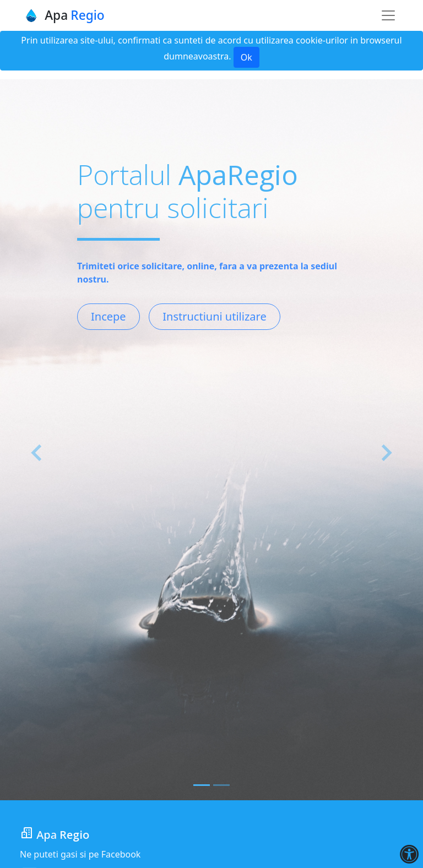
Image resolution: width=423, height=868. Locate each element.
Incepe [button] (109, 316)
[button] (37, 453)
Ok (246, 57)
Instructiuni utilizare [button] (214, 316)
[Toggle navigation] (388, 15)
